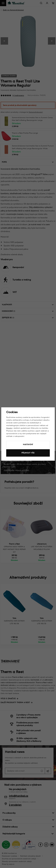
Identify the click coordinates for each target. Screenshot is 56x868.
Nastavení (28, 445)
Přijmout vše (28, 453)
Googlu (9, 428)
